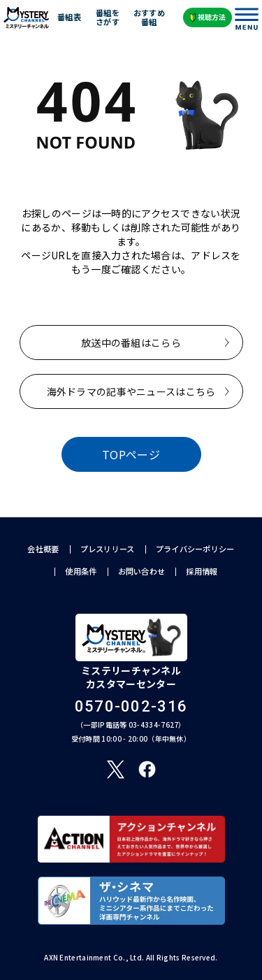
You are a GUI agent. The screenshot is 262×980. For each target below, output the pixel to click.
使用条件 (81, 571)
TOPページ (131, 454)
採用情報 (202, 571)
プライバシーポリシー (195, 549)
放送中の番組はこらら (131, 343)
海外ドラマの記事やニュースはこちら (131, 391)
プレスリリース (108, 549)
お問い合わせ (142, 571)
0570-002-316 (131, 706)
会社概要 (43, 549)
